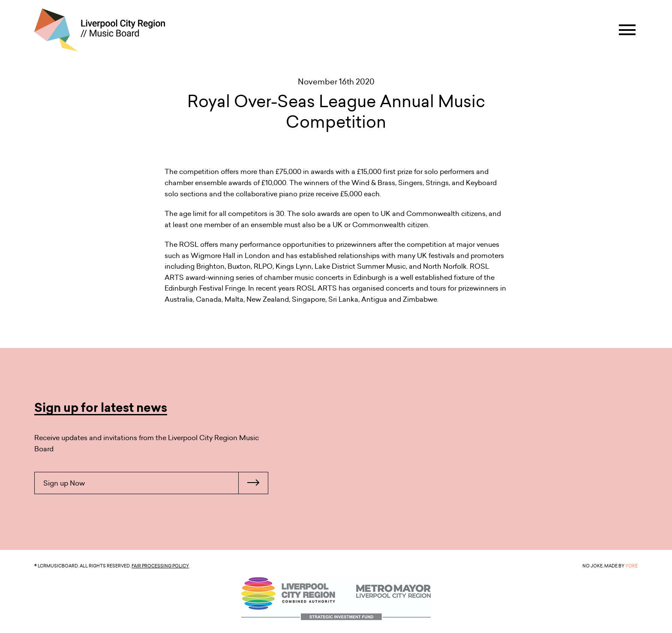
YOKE (631, 566)
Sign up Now (156, 483)
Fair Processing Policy (160, 566)
